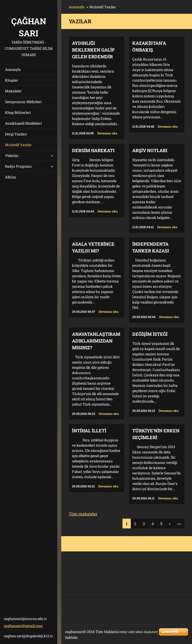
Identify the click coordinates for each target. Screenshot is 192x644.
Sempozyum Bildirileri (23, 102)
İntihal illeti (89, 431)
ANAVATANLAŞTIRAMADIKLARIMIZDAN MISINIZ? (96, 341)
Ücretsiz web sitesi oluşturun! (137, 632)
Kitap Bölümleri (18, 112)
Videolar (12, 155)
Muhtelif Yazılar (18, 145)
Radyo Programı (18, 166)
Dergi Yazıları (16, 134)
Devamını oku (107, 133)
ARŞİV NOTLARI (150, 150)
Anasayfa (13, 69)
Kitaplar (12, 80)
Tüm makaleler (83, 514)
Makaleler (13, 91)
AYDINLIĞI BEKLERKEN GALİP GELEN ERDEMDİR (93, 50)
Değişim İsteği (150, 334)
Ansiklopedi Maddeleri (23, 123)
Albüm (11, 177)
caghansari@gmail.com (23, 626)
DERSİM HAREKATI (93, 150)
